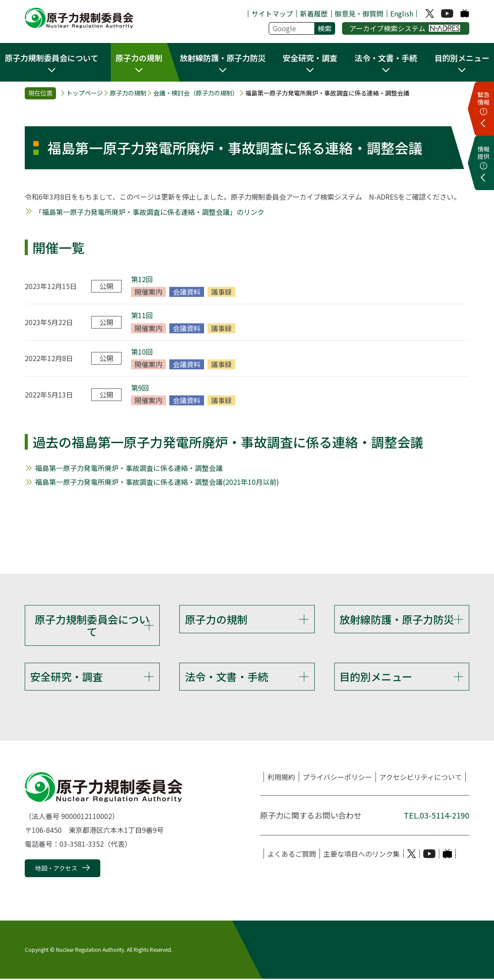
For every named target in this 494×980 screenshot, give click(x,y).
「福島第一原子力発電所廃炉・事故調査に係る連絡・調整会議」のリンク (150, 212)
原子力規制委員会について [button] (51, 58)
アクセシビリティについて (421, 778)
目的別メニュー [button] (462, 58)
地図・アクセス (56, 869)
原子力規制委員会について (92, 625)
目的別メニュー (376, 677)
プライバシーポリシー (337, 778)
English (402, 13)
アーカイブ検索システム (405, 28)
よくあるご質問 (292, 855)
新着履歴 (314, 13)
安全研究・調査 (66, 677)
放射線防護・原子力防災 (397, 619)
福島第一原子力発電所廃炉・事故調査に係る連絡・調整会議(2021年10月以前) (157, 482)
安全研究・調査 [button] (310, 58)
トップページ (85, 93)
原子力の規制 (128, 93)
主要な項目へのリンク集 (362, 855)
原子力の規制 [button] (139, 58)
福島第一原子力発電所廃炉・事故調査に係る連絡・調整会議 (129, 468)
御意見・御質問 (359, 13)
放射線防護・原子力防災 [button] (223, 58)
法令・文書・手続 (227, 677)
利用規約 (281, 778)
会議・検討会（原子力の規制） (196, 93)
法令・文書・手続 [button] (386, 58)
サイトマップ (272, 13)
